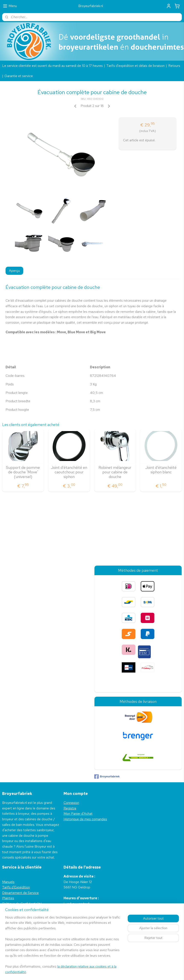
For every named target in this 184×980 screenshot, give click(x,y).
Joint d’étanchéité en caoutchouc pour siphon (69, 472)
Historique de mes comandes (85, 819)
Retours (174, 66)
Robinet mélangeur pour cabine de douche (115, 472)
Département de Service (20, 893)
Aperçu (14, 271)
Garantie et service (19, 76)
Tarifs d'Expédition (16, 887)
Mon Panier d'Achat (78, 814)
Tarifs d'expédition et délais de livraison (135, 66)
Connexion (71, 803)
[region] (64, 947)
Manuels (8, 882)
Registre (70, 808)
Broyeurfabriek (107, 777)
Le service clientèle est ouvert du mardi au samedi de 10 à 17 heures (52, 66)
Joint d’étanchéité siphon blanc (161, 470)
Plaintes (8, 898)
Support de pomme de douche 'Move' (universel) (23, 472)
